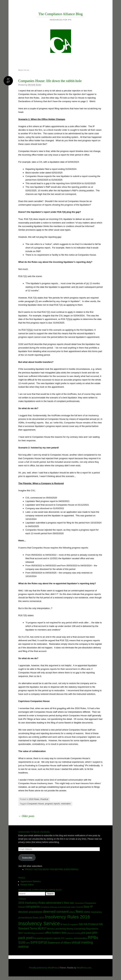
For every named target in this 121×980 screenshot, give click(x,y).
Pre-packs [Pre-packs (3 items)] (38, 938)
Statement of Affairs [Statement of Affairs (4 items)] (59, 943)
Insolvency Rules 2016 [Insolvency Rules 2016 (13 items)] (67, 917)
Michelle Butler (35, 85)
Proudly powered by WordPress (44, 968)
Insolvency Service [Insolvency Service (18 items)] (39, 923)
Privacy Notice (27, 885)
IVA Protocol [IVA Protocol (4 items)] (91, 924)
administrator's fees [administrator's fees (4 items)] (57, 903)
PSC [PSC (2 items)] (63, 938)
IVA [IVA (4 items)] (81, 924)
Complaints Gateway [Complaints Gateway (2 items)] (49, 907)
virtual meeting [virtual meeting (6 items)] (82, 942)
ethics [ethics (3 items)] (72, 912)
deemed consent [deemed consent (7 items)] (56, 912)
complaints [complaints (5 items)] (33, 907)
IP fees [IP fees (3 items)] (64, 924)
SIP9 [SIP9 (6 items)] (34, 942)
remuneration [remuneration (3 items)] (80, 938)
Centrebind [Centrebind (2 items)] (79, 903)
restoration (66, 804)
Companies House (35, 804)
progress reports (52, 804)
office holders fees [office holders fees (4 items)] (56, 933)
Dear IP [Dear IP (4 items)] (88, 907)
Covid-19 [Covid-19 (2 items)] (79, 907)
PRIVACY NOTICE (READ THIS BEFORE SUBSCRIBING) (52, 869)
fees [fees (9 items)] (79, 911)
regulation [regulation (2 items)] (69, 938)
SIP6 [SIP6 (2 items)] (28, 943)
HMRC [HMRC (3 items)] (87, 912)
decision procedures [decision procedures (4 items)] (30, 912)
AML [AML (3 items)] (72, 903)
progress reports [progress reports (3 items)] (52, 938)
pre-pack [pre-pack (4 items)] (86, 933)
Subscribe (27, 858)
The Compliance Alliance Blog (61, 14)
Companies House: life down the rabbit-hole (50, 81)
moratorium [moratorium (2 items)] (40, 933)
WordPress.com (84, 968)
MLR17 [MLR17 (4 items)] (42, 929)
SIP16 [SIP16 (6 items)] (43, 942)
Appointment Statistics (31, 881)
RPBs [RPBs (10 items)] (93, 938)
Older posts (26, 816)
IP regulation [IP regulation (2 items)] (73, 925)
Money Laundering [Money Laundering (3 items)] (57, 929)
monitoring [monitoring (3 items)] (29, 933)
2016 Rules (34, 799)
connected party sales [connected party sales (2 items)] (66, 907)
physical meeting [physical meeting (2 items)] (74, 933)
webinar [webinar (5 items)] (24, 947)
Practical (44, 799)
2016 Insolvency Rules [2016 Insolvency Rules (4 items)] (32, 903)
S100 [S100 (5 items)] (22, 943)
